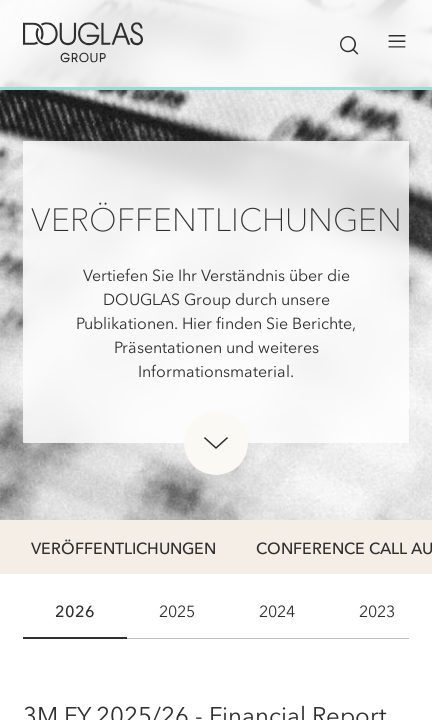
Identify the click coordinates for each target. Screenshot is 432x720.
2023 (377, 611)
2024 (277, 611)
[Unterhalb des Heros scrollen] (216, 443)
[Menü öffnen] (397, 42)
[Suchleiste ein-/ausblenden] (349, 42)
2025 (177, 611)
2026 (75, 611)
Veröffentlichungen (123, 548)
